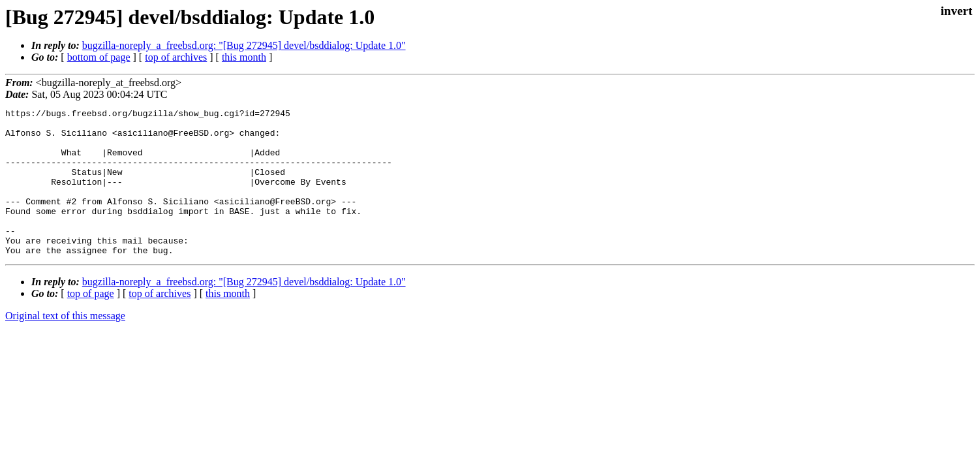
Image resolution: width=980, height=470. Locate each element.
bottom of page (99, 57)
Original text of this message (65, 345)
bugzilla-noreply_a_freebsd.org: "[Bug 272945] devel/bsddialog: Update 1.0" (244, 45)
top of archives (176, 57)
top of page (91, 323)
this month (244, 57)
